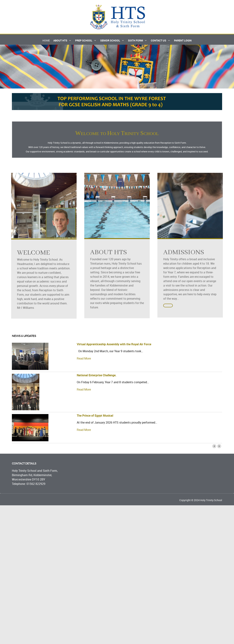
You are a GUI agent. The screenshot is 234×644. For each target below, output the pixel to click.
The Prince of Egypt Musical (95, 418)
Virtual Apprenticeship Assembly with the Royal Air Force (114, 347)
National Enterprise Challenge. (97, 378)
